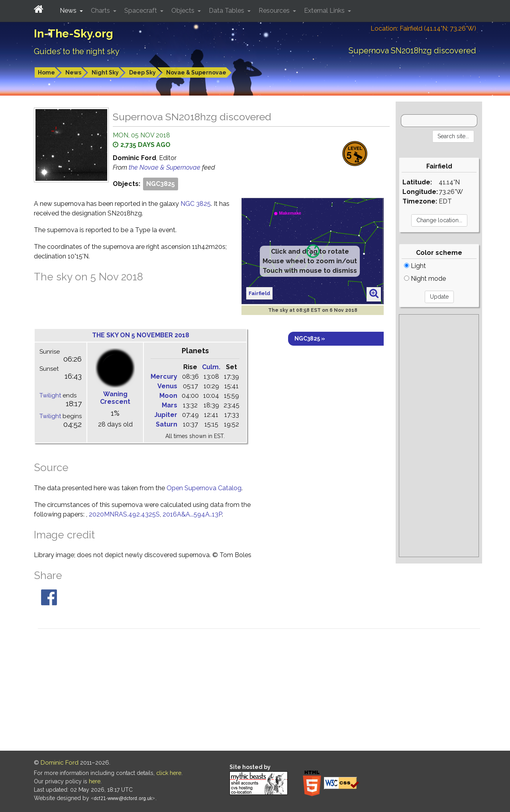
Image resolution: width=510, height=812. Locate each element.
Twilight (50, 395)
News (73, 72)
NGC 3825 (196, 204)
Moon (168, 396)
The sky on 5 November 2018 (141, 335)
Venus (167, 386)
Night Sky (105, 72)
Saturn (167, 424)
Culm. (211, 367)
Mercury (164, 377)
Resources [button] (275, 11)
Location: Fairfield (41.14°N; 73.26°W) (423, 28)
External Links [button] (325, 11)
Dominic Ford (60, 763)
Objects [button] (184, 11)
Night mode (425, 279)
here (95, 781)
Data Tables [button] (227, 11)
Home (46, 72)
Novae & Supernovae (196, 72)
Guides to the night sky (77, 51)
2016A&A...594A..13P (192, 514)
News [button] (69, 11)
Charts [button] (101, 11)
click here (169, 773)
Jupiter (166, 415)
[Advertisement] (439, 436)
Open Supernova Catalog (204, 488)
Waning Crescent (115, 398)
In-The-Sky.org (74, 34)
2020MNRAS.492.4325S (124, 514)
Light (415, 266)
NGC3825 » (310, 338)
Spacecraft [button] (141, 11)
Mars (170, 405)
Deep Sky (142, 72)
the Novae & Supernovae (165, 167)
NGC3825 (161, 184)
